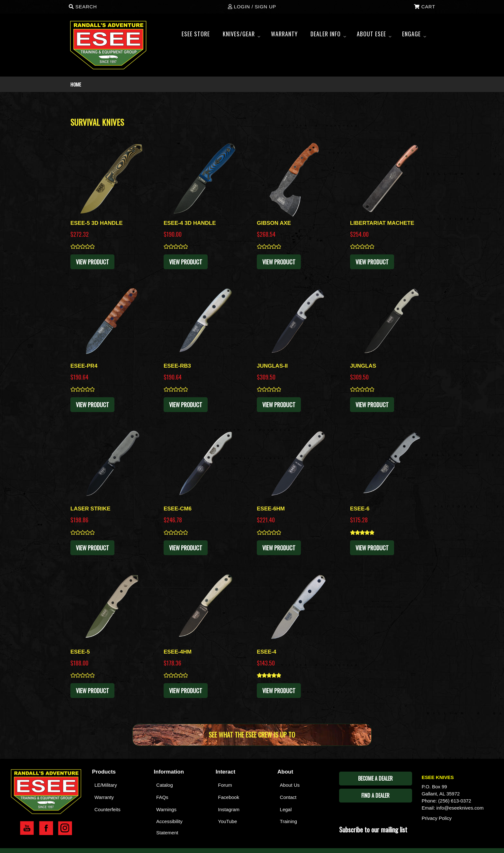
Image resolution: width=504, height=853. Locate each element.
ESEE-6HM (271, 509)
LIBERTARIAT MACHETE (382, 223)
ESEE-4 (266, 652)
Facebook (229, 797)
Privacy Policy (437, 818)
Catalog (165, 785)
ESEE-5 (80, 652)
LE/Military (106, 785)
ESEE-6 (360, 509)
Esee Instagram (65, 828)
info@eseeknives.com (460, 808)
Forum (225, 785)
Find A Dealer (375, 795)
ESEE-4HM (178, 652)
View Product (92, 262)
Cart (425, 7)
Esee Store (196, 34)
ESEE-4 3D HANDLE (190, 223)
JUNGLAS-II (272, 366)
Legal (286, 809)
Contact (288, 797)
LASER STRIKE (90, 509)
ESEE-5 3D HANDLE (96, 223)
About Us (290, 785)
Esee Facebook (46, 828)
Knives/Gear (242, 36)
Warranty (104, 797)
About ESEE (374, 36)
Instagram (229, 809)
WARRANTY (284, 34)
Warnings (166, 809)
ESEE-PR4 (84, 366)
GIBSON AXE (274, 223)
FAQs (162, 797)
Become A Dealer (375, 778)
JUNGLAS (363, 366)
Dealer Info (328, 36)
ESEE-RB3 (177, 366)
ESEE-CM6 (178, 509)
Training (289, 821)
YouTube (227, 821)
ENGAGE (414, 36)
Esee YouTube (27, 828)
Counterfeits (108, 809)
